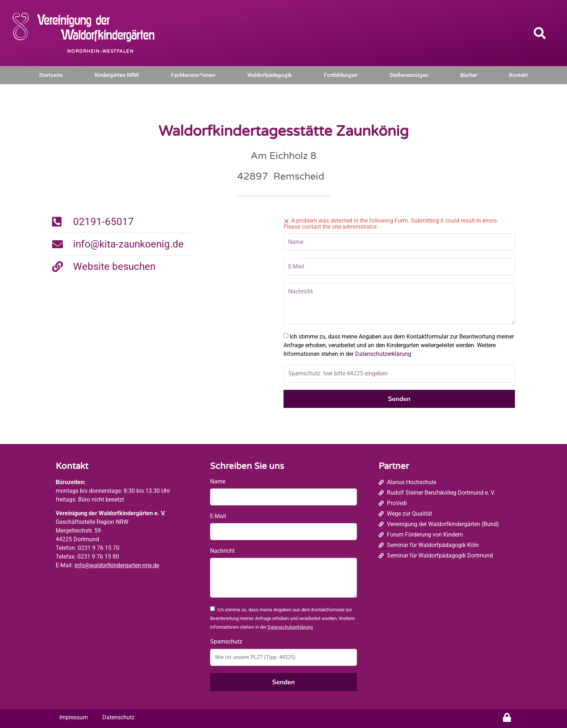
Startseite (51, 75)
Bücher (469, 75)
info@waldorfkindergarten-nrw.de (117, 565)
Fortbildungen (341, 75)
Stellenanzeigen (409, 75)
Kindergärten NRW (117, 75)
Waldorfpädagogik (270, 75)
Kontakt (519, 75)
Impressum (74, 717)
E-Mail (218, 516)
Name (218, 481)
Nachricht (222, 551)
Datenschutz (118, 717)
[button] (540, 33)
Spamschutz (226, 641)
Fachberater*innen (193, 75)
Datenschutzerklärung (383, 354)
